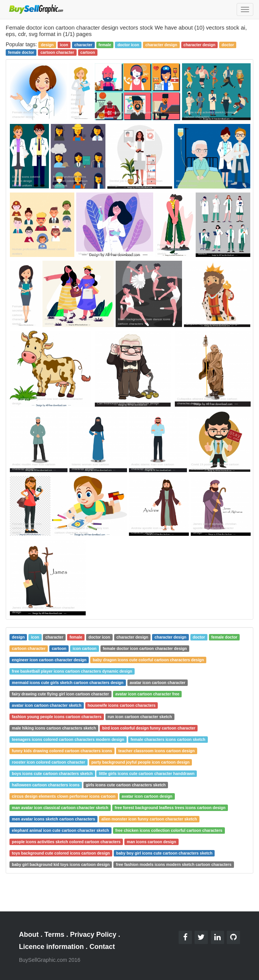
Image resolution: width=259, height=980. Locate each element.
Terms (54, 935)
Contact (102, 947)
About (29, 935)
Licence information (51, 947)
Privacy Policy (93, 935)
